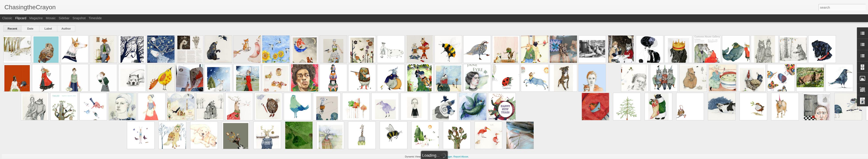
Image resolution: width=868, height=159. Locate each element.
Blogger (448, 157)
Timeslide (95, 18)
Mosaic (51, 18)
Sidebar (64, 18)
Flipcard (21, 18)
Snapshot (79, 18)
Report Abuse (461, 157)
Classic (7, 18)
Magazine (36, 18)
